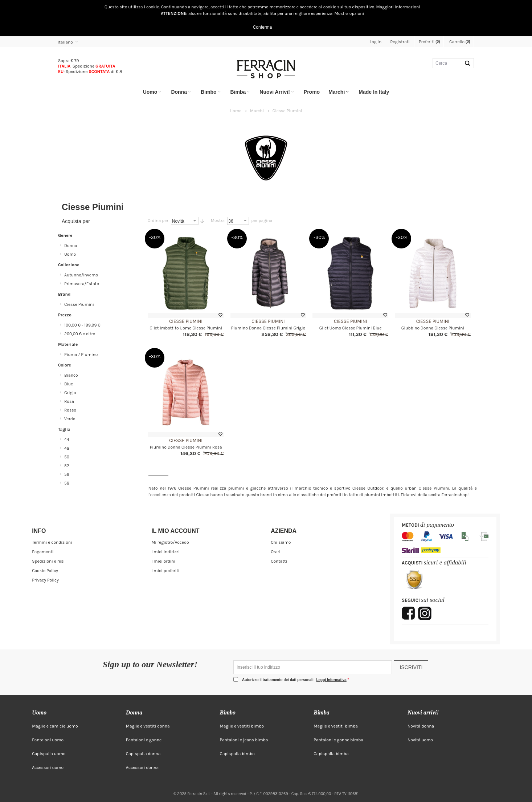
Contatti (279, 561)
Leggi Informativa (331, 680)
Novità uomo (420, 740)
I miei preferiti (165, 571)
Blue (69, 384)
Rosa (69, 401)
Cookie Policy (45, 571)
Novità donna (421, 726)
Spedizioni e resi (48, 561)
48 (67, 448)
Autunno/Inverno (81, 275)
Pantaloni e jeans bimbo (244, 740)
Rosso (70, 410)
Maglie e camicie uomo (55, 726)
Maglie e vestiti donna (148, 726)
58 (67, 483)
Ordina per (158, 220)
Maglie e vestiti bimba (336, 726)
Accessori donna (142, 767)
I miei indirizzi (165, 552)
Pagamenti (43, 552)
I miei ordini (163, 561)
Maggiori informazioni (398, 7)
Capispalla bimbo (237, 754)
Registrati (400, 42)
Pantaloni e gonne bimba (338, 740)
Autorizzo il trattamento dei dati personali (295, 680)
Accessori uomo (48, 767)
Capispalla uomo (49, 754)
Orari (276, 552)
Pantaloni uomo (48, 740)
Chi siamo (281, 542)
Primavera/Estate (82, 284)
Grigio (70, 393)
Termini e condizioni (52, 542)
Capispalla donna (143, 754)
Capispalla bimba (331, 754)
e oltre (80, 334)
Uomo (70, 254)
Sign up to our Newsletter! (150, 665)
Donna (71, 246)
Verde (70, 419)
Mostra (218, 220)
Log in (376, 42)
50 (67, 457)
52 (67, 466)
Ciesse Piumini (186, 321)
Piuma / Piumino (81, 355)
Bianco (71, 375)
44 (67, 440)
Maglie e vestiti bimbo (242, 726)
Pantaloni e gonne (144, 740)
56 (67, 474)
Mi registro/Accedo (170, 542)
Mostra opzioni (349, 13)
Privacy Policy (45, 580)
